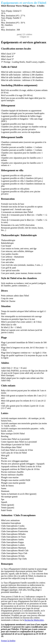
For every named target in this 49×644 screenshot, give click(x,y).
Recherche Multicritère (34, 620)
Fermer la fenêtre (8, 641)
